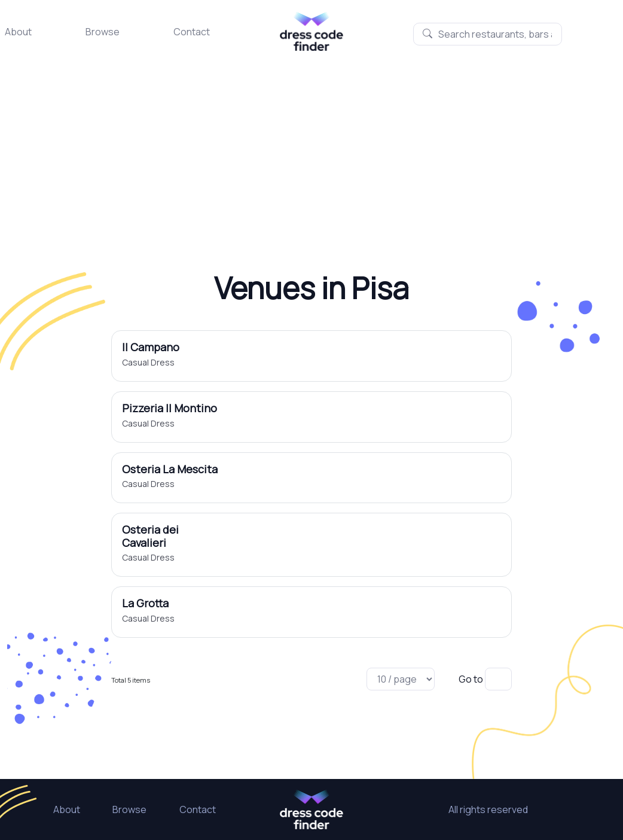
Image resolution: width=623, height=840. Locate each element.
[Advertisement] (311, 141)
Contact (192, 32)
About (18, 32)
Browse (103, 32)
